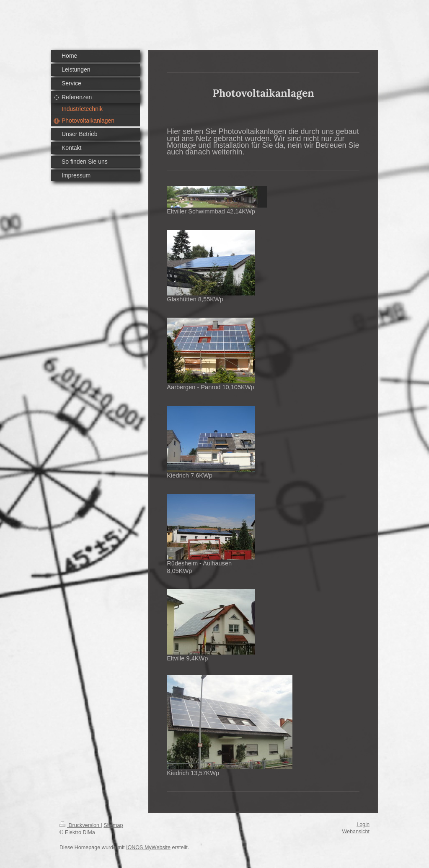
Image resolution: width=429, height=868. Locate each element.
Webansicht (356, 832)
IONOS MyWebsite (148, 847)
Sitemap (113, 825)
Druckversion (80, 825)
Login (363, 824)
